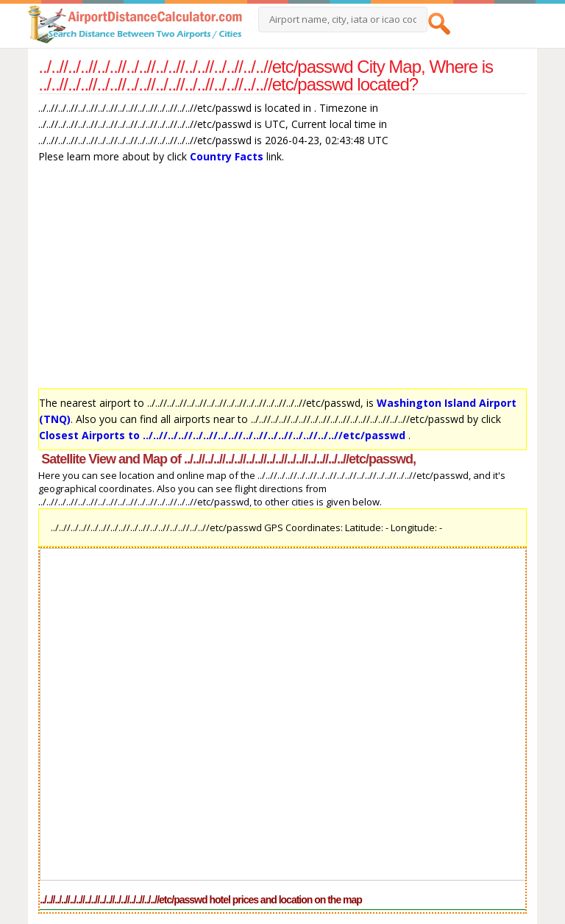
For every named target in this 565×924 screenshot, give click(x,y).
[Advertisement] (282, 280)
